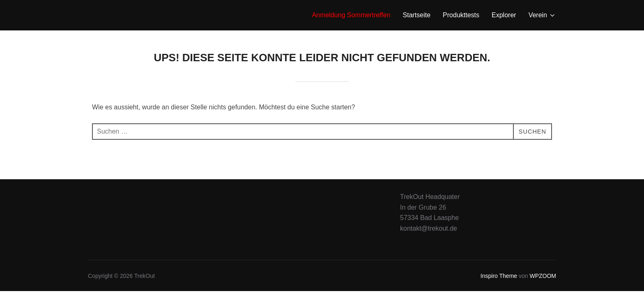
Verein (542, 15)
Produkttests (461, 15)
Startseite (417, 15)
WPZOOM (543, 276)
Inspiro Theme (499, 276)
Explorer (504, 15)
